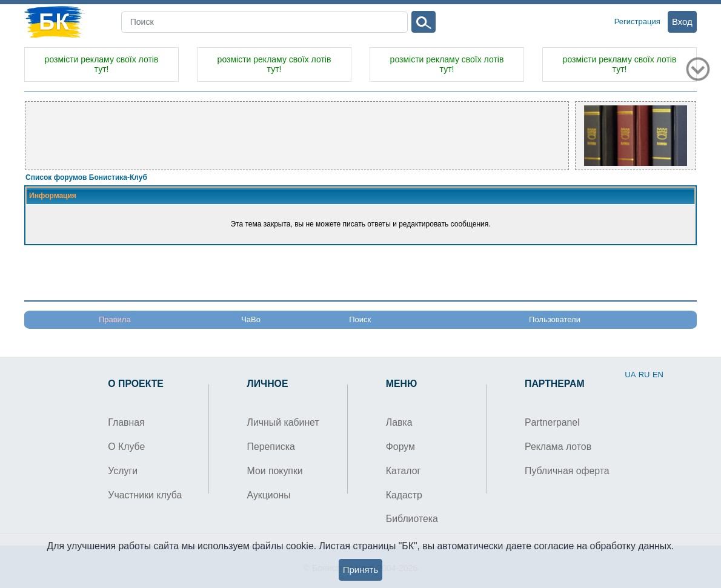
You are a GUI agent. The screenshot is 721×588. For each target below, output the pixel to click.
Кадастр (404, 495)
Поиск (360, 319)
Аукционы (269, 495)
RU (644, 375)
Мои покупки (275, 471)
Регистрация (637, 21)
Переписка (271, 447)
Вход (682, 21)
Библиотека (412, 519)
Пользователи (555, 319)
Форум (400, 447)
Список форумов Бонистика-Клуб (86, 177)
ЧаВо (251, 319)
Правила (115, 319)
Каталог (404, 471)
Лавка (399, 422)
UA (630, 375)
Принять (361, 570)
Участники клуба (145, 495)
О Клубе (126, 447)
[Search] (265, 22)
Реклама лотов (558, 447)
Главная (126, 422)
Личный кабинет (283, 422)
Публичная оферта (567, 471)
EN (658, 375)
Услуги (123, 471)
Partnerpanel (552, 422)
